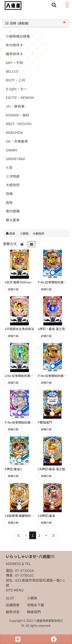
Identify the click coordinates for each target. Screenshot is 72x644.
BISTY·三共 (15, 80)
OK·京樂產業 (17, 141)
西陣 (9, 194)
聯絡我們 (34, 612)
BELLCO (12, 71)
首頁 (10, 233)
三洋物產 (13, 176)
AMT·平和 (14, 63)
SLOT (10, 598)
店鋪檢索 (13, 605)
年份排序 (14, 45)
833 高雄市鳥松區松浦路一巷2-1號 (35, 583)
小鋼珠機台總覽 (18, 36)
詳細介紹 (13, 289)
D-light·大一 (16, 89)
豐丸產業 (13, 220)
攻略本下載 (36, 605)
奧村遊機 (13, 211)
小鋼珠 (32, 598)
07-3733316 (24, 570)
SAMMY (12, 150)
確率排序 (14, 54)
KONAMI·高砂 (17, 115)
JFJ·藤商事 (15, 106)
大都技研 (13, 185)
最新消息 (13, 612)
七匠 (9, 167)
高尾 (9, 202)
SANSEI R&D (15, 159)
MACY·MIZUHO (19, 124)
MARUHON (14, 132)
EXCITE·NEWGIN (20, 97)
